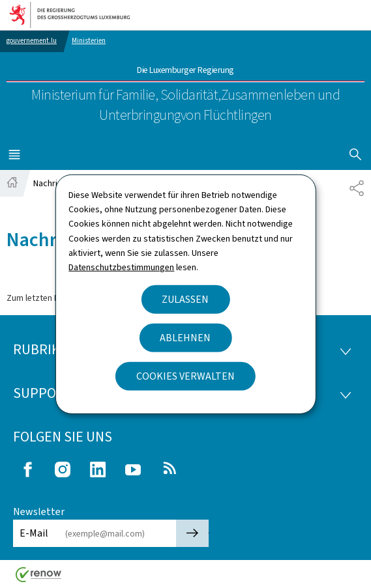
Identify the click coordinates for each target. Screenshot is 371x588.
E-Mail (34, 533)
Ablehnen (185, 338)
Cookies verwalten (185, 376)
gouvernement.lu (32, 41)
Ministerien (89, 41)
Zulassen (185, 299)
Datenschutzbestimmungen (121, 267)
